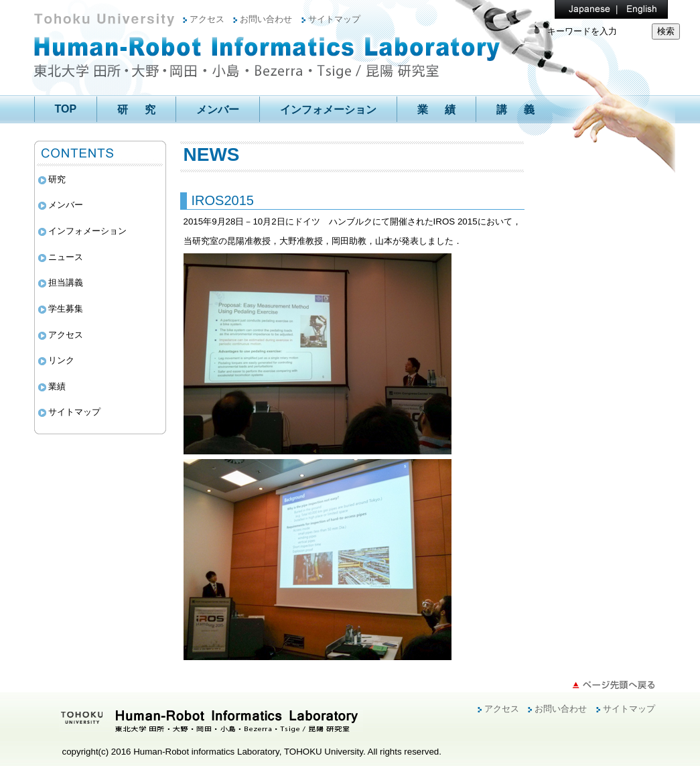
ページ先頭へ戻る (614, 685)
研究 (57, 179)
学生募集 (66, 309)
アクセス (207, 19)
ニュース (66, 257)
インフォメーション (328, 110)
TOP (66, 109)
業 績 (436, 110)
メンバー (218, 110)
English (635, 9)
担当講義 (66, 282)
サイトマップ (334, 19)
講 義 (515, 110)
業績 (57, 386)
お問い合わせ (266, 19)
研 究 (136, 110)
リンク (61, 360)
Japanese (581, 9)
